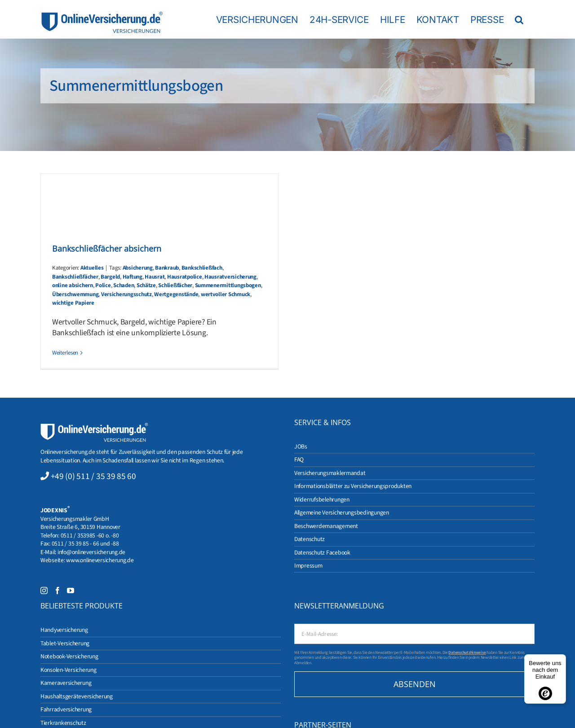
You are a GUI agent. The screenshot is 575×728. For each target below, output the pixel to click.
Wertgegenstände (176, 294)
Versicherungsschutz (126, 294)
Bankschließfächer (75, 277)
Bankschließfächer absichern (107, 249)
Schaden (124, 285)
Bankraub (167, 268)
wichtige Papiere (73, 303)
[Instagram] (44, 590)
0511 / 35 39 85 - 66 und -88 (85, 544)
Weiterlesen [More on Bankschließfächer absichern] (65, 353)
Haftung (133, 277)
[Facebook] (57, 590)
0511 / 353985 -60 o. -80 (90, 535)
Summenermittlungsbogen (228, 285)
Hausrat (155, 277)
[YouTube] (71, 590)
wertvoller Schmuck (226, 294)
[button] (519, 19)
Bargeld (110, 277)
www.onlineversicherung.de (100, 560)
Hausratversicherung (230, 277)
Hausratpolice (185, 277)
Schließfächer (175, 285)
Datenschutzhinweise (467, 653)
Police (103, 285)
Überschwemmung (75, 294)
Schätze (146, 285)
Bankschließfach (202, 268)
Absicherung (138, 268)
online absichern (73, 285)
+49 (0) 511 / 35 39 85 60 (93, 476)
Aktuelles (92, 268)
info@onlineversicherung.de (91, 552)
